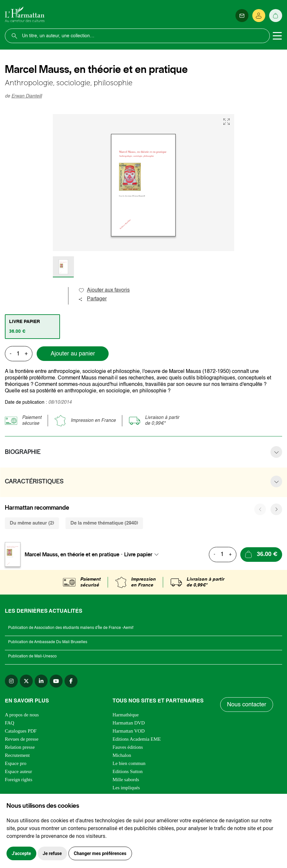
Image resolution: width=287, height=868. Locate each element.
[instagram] (11, 681)
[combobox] (143, 554)
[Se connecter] (259, 16)
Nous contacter (247, 705)
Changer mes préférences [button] (100, 853)
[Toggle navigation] (277, 36)
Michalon (122, 755)
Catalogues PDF (21, 731)
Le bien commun (129, 763)
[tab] (32, 327)
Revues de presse (22, 739)
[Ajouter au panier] (261, 555)
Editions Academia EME (137, 739)
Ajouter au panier (73, 354)
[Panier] (276, 16)
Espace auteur (18, 771)
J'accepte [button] (21, 853)
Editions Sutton (128, 771)
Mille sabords (126, 780)
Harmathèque (126, 715)
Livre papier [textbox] (138, 554)
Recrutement (17, 755)
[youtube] (56, 681)
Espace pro (16, 763)
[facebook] (71, 681)
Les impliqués (126, 788)
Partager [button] (92, 299)
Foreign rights (19, 780)
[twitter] (26, 681)
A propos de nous (22, 715)
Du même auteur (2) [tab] (32, 523)
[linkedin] (41, 681)
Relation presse (20, 747)
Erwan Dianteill (27, 96)
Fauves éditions (128, 747)
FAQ (10, 723)
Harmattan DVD (129, 723)
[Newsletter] (242, 16)
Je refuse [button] (52, 853)
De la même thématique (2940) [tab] (104, 523)
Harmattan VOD (129, 731)
